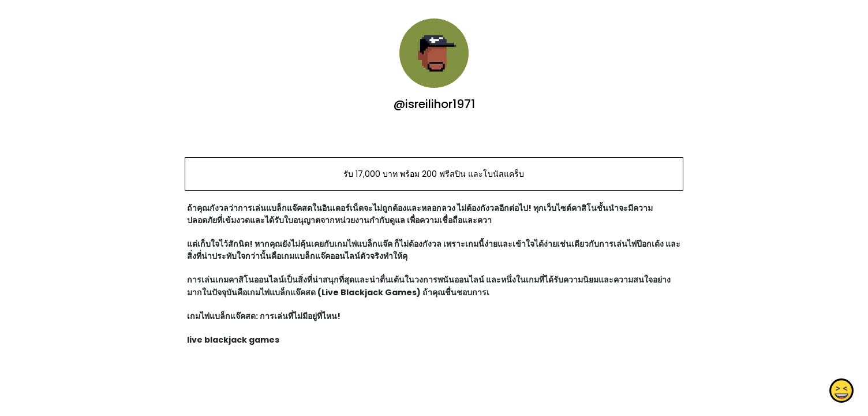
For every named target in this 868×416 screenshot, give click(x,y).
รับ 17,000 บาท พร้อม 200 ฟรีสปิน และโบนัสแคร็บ (434, 174)
